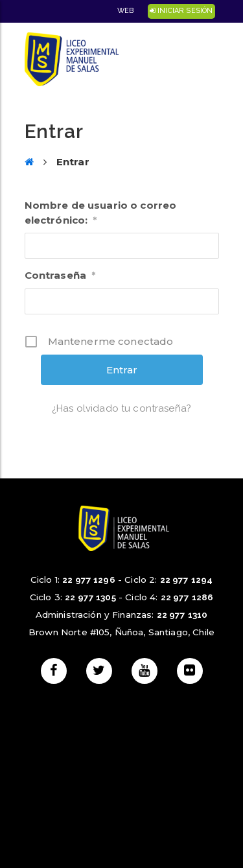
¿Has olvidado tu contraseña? (121, 408)
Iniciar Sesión (181, 11)
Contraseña (60, 275)
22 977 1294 (187, 580)
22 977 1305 (90, 597)
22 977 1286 (187, 597)
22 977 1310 (182, 615)
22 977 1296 (89, 580)
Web (125, 11)
